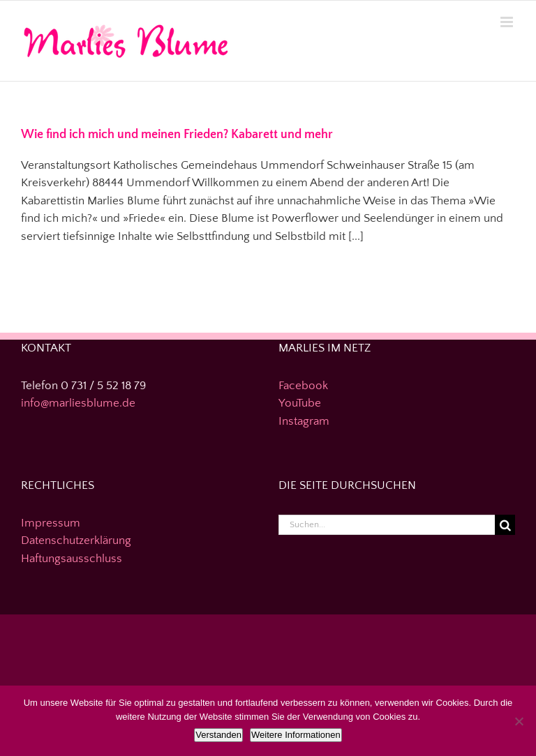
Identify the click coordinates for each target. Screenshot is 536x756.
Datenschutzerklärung (76, 540)
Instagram (304, 421)
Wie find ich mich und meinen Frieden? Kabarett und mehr (177, 135)
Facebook (303, 386)
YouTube (300, 403)
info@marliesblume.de (78, 403)
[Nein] (519, 721)
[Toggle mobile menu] (508, 22)
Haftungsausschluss (72, 559)
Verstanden (218, 735)
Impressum (51, 523)
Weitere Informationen (296, 735)
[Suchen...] (387, 525)
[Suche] (505, 525)
